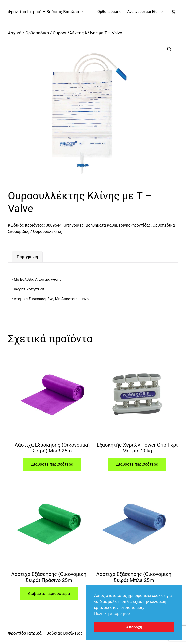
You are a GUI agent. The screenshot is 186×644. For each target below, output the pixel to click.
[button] (169, 49)
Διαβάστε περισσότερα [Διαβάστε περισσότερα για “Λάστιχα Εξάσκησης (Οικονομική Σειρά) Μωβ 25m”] (52, 464)
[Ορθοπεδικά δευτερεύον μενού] (120, 12)
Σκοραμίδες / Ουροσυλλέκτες (35, 231)
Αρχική (15, 33)
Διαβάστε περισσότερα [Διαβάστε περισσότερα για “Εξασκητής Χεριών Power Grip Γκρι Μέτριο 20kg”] (137, 464)
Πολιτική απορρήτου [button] (112, 613)
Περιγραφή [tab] (27, 257)
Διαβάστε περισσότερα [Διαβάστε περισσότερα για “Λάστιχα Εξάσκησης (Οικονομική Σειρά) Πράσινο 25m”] (49, 594)
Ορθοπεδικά (37, 33)
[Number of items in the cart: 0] (173, 12)
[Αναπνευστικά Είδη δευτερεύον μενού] (162, 12)
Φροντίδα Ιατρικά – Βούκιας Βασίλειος (45, 12)
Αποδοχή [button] (134, 627)
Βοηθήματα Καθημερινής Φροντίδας (118, 225)
